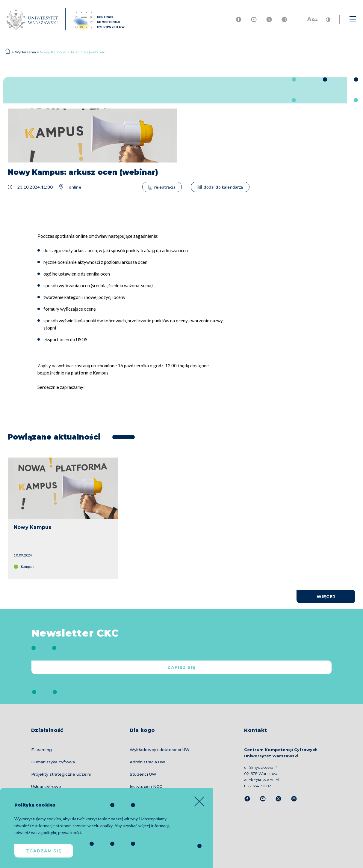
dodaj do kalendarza (220, 187)
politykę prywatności (62, 832)
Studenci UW (143, 774)
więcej (326, 597)
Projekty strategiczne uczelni (61, 774)
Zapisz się (181, 667)
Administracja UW (148, 762)
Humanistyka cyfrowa (53, 762)
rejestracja (162, 187)
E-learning (41, 750)
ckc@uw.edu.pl (264, 780)
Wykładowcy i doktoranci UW (160, 750)
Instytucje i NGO (146, 786)
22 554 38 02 (259, 786)
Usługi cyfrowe (46, 786)
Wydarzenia (25, 52)
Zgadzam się (44, 851)
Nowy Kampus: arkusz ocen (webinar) (73, 52)
